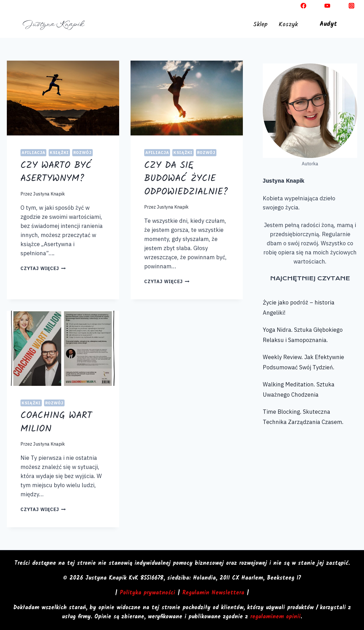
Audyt (328, 24)
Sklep (260, 25)
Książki (59, 153)
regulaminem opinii (275, 617)
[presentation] (63, 98)
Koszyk (288, 25)
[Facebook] (303, 6)
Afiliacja (33, 153)
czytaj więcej (43, 268)
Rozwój (82, 153)
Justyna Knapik (49, 194)
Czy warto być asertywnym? (56, 172)
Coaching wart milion (56, 422)
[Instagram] (351, 6)
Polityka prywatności (147, 593)
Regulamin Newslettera (213, 593)
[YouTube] (327, 6)
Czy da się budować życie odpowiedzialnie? (186, 179)
